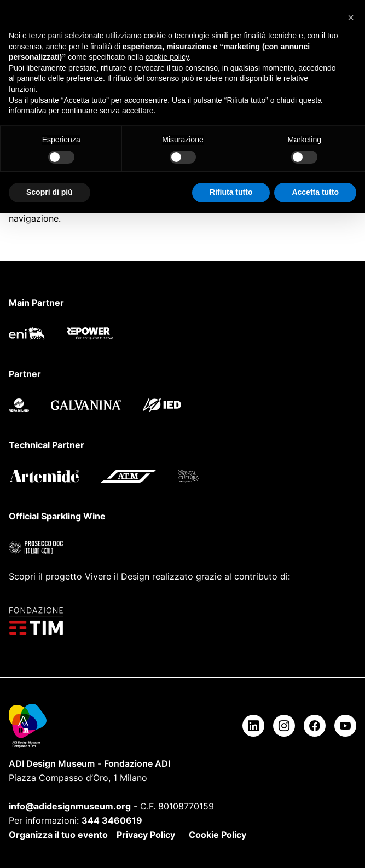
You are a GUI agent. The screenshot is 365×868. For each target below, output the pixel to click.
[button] (351, 18)
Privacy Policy (146, 835)
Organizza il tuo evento (58, 835)
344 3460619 (112, 820)
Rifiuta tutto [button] (231, 192)
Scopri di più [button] (50, 192)
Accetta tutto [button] (315, 192)
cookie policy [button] (167, 57)
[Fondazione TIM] (182, 621)
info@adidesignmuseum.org (70, 806)
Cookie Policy (218, 835)
